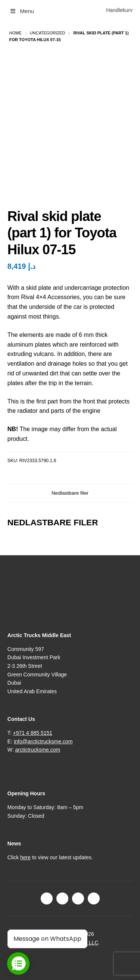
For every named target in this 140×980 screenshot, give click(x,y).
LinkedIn (78, 898)
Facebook (47, 898)
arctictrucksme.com (38, 750)
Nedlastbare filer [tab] (70, 493)
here (25, 857)
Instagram (62, 898)
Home (15, 33)
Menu (22, 11)
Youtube (94, 898)
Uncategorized (48, 33)
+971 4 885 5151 (33, 733)
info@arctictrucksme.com (43, 741)
